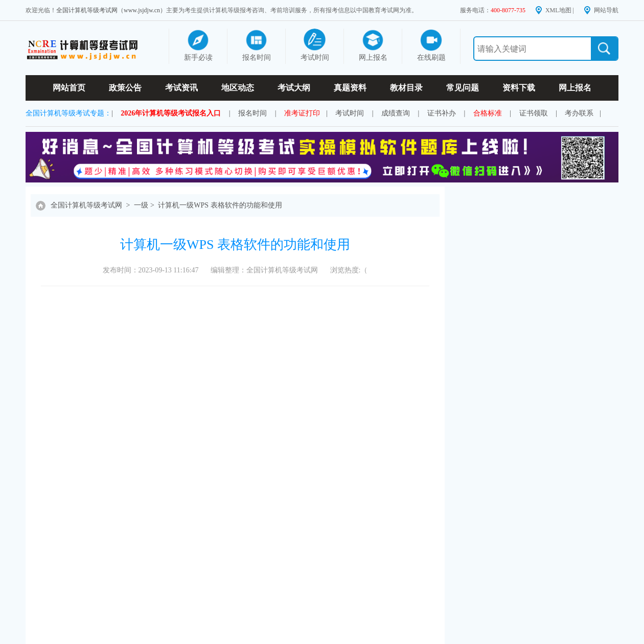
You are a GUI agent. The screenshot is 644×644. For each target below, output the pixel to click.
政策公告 (125, 88)
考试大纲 (294, 88)
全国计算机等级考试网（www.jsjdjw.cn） (111, 10)
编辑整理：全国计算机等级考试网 (264, 270)
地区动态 (238, 88)
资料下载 (519, 88)
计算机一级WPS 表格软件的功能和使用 (220, 205)
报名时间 (252, 113)
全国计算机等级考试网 (86, 205)
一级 (141, 205)
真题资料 (350, 88)
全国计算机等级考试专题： (68, 113)
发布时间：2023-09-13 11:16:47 (151, 270)
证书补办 (442, 113)
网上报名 (575, 88)
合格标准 (488, 113)
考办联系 (579, 113)
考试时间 (350, 113)
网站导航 (606, 10)
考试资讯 (181, 88)
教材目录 (406, 88)
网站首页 (69, 88)
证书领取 (534, 113)
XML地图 (558, 10)
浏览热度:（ (349, 270)
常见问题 (463, 88)
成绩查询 (396, 113)
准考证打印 (302, 113)
